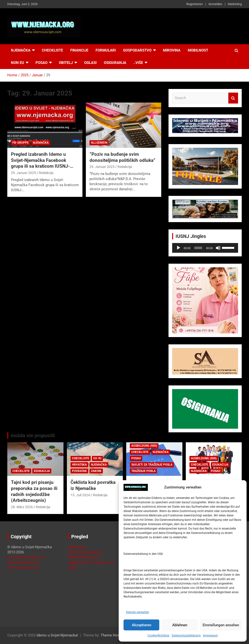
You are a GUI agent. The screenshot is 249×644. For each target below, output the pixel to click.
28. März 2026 (22, 507)
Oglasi (90, 63)
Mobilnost (198, 50)
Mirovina (172, 50)
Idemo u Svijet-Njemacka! (57, 635)
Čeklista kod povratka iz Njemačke (93, 485)
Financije (79, 50)
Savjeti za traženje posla (152, 465)
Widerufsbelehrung (83, 557)
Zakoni (96, 471)
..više (138, 63)
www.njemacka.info (23, 567)
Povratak (79, 471)
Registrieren (195, 4)
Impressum (210, 635)
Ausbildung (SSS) (144, 446)
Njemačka (21, 50)
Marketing (235, 4)
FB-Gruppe (21, 143)
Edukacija (42, 471)
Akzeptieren (142, 625)
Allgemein (99, 143)
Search (233, 98)
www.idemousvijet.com (26, 557)
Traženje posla (143, 471)
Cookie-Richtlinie (158, 635)
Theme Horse (112, 635)
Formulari (106, 50)
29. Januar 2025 (23, 173)
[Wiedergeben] (178, 248)
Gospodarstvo (137, 50)
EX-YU (97, 458)
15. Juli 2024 (80, 495)
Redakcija (46, 173)
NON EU (18, 63)
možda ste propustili (33, 435)
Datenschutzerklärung (186, 635)
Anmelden (215, 4)
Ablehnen (180, 625)
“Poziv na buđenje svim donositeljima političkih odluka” (122, 157)
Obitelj (66, 63)
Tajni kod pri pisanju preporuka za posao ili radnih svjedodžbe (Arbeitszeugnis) (34, 491)
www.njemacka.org (23, 562)
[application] (205, 248)
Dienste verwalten (138, 612)
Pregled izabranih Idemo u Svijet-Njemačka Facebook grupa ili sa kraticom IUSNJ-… (42, 160)
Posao (41, 63)
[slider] (198, 248)
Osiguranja (115, 63)
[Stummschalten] (218, 248)
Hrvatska (79, 465)
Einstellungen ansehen (221, 625)
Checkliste (52, 50)
